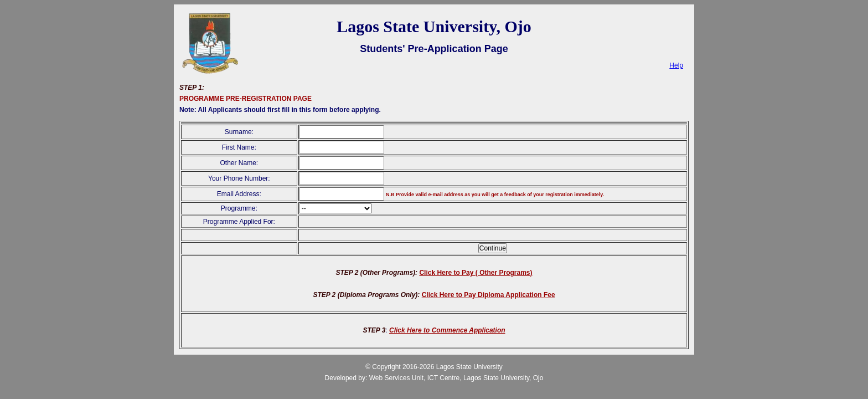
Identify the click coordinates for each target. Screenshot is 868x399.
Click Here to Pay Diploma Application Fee (489, 295)
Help (676, 65)
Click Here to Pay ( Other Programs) (476, 273)
